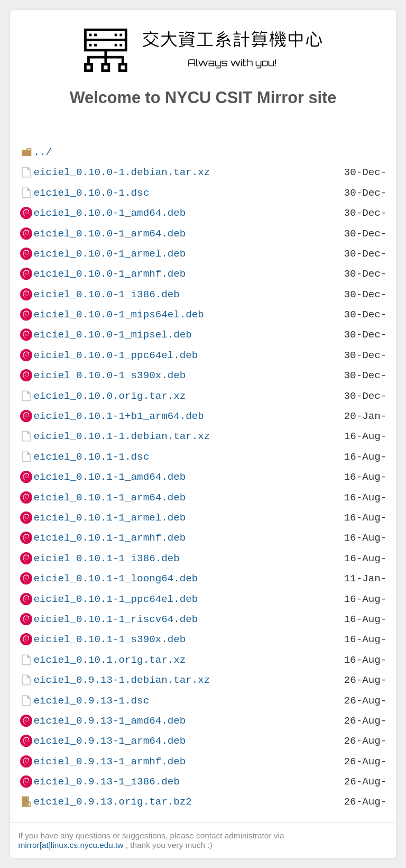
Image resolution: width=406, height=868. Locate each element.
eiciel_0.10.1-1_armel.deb (109, 518)
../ (43, 152)
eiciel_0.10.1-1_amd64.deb (109, 477)
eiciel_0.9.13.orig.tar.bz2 (112, 802)
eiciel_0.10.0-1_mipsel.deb (112, 335)
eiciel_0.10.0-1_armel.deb (109, 254)
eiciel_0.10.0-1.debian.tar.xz (122, 172)
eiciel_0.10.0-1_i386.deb (106, 294)
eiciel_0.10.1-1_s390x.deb (109, 639)
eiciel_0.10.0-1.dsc (91, 193)
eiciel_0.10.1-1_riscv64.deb (116, 619)
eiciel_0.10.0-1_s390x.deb (109, 375)
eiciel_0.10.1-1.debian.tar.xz (122, 436)
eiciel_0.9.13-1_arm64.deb (109, 741)
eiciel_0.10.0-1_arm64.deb (109, 234)
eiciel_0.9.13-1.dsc (91, 701)
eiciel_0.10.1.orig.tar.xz (109, 660)
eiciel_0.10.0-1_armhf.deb (109, 274)
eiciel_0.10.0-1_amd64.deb (109, 213)
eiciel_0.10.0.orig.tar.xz (109, 396)
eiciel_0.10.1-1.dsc (91, 457)
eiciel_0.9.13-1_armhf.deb (109, 761)
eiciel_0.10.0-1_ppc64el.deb (116, 355)
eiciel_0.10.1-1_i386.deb (106, 558)
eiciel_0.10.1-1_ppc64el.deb (116, 599)
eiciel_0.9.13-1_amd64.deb (109, 721)
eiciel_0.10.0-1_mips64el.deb (118, 314)
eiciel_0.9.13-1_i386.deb (106, 782)
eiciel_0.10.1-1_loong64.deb (116, 578)
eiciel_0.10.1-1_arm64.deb (109, 497)
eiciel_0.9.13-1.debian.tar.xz (122, 680)
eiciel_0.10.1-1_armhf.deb (109, 538)
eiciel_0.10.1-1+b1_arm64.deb (118, 416)
